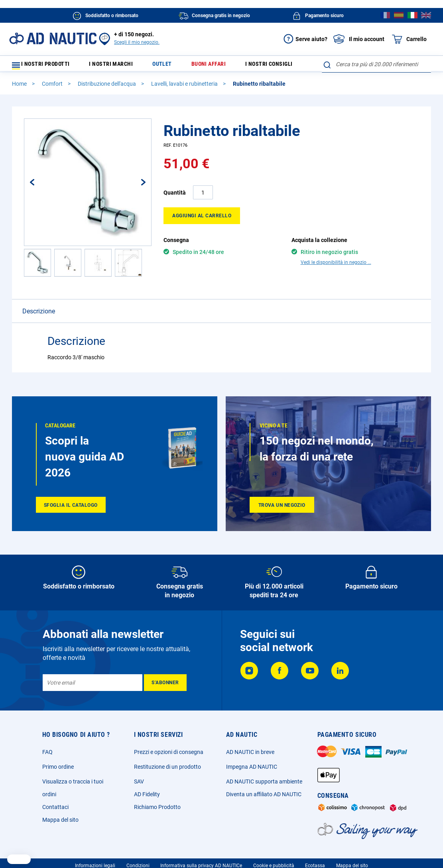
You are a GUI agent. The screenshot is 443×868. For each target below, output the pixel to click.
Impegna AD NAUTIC (252, 770)
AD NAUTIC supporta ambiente (264, 785)
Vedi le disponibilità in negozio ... (336, 266)
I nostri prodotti (46, 66)
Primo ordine (58, 770)
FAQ (47, 756)
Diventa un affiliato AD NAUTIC (264, 798)
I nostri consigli (263, 66)
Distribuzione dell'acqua (107, 87)
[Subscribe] (165, 686)
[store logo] (53, 38)
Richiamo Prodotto (157, 811)
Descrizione (39, 315)
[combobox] (376, 64)
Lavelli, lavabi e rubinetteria (185, 87)
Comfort (53, 87)
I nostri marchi (120, 66)
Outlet (166, 66)
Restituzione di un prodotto (167, 770)
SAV (139, 785)
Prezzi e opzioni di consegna (169, 756)
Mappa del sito (60, 823)
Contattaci (55, 811)
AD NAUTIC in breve (250, 756)
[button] (40, 186)
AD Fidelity (147, 798)
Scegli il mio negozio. (137, 42)
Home (20, 87)
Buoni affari (207, 66)
